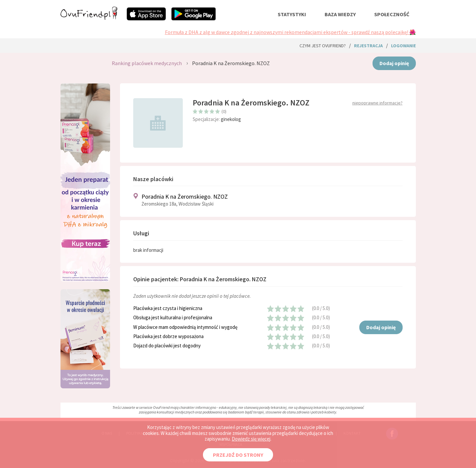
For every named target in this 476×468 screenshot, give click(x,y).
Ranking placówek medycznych (147, 63)
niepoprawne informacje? (377, 103)
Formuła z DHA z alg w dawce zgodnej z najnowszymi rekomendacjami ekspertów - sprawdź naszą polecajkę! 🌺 (290, 32)
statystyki (292, 14)
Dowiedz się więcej (251, 439)
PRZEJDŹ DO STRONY (238, 455)
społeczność (392, 14)
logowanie (403, 46)
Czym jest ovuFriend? (323, 46)
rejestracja (368, 46)
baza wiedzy (340, 14)
